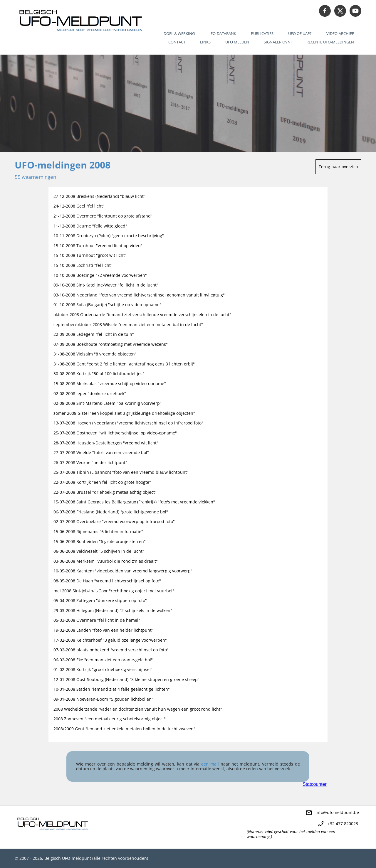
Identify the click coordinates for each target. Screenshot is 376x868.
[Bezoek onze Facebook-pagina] (325, 11)
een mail (210, 764)
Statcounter (315, 784)
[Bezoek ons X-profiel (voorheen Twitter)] (340, 11)
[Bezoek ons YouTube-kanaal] (355, 11)
